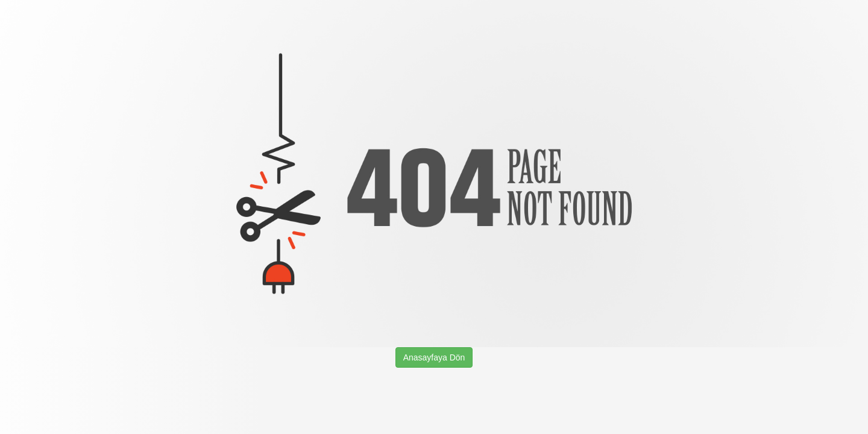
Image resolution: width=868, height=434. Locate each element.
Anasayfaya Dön (434, 357)
